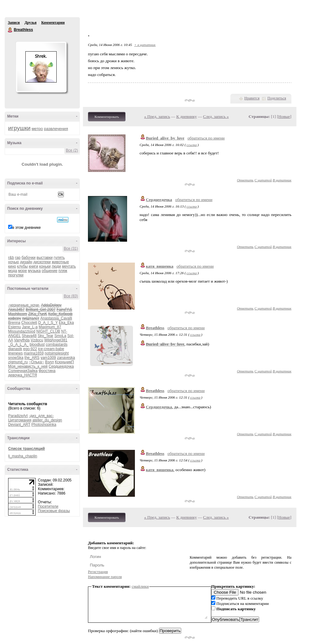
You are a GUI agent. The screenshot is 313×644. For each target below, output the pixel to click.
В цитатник (282, 180)
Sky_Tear (45, 336)
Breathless (10, 30)
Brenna (14, 323)
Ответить (245, 180)
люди (56, 266)
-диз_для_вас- (41, 416)
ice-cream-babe (51, 349)
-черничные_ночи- (24, 305)
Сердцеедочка (61, 366)
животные (60, 262)
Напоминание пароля (105, 577)
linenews (15, 353)
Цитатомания (20, 420)
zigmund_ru (18, 362)
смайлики (140, 586)
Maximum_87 (50, 327)
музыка (34, 271)
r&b (11, 258)
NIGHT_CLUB (48, 331)
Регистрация (98, 572)
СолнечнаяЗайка (23, 371)
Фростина (47, 371)
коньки (45, 266)
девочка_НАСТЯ (23, 375)
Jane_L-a (30, 327)
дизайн (26, 262)
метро (37, 129)
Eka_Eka (66, 323)
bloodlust (37, 345)
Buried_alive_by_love (165, 138)
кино (12, 266)
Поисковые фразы (54, 511)
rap (18, 258)
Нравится (252, 98)
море (23, 271)
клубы (23, 266)
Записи (14, 23)
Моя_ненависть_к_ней (28, 366)
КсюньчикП (64, 362)
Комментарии (53, 23)
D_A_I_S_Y (48, 323)
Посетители (48, 506)
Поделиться (277, 98)
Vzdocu (37, 340)
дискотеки (42, 262)
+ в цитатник (145, 45)
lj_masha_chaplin (23, 456)
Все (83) (71, 296)
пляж (63, 271)
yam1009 (48, 358)
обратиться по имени (206, 138)
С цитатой (263, 180)
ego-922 (30, 349)
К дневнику (187, 116)
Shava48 (29, 336)
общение (49, 271)
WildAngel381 (56, 340)
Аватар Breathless (41, 67)
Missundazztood (22, 331)
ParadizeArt (18, 416)
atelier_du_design (47, 420)
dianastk (15, 349)
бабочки (29, 258)
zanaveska (66, 358)
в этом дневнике (26, 228)
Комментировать (107, 117)
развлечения (56, 129)
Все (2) (72, 150)
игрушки (19, 128)
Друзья (30, 23)
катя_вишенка (160, 266)
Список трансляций (26, 449)
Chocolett (29, 323)
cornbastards (56, 345)
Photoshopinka (44, 425)
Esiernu (15, 327)
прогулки (16, 275)
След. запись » (216, 116)
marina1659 (34, 353)
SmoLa (60, 336)
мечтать (69, 266)
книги (33, 266)
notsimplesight (57, 353)
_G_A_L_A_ (18, 345)
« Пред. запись (157, 116)
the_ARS (32, 358)
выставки (45, 258)
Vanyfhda (22, 340)
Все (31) (71, 249)
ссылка (192, 145)
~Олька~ (36, 362)
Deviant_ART (19, 425)
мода (13, 271)
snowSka (16, 358)
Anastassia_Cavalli (56, 318)
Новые (284, 116)
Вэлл (49, 362)
